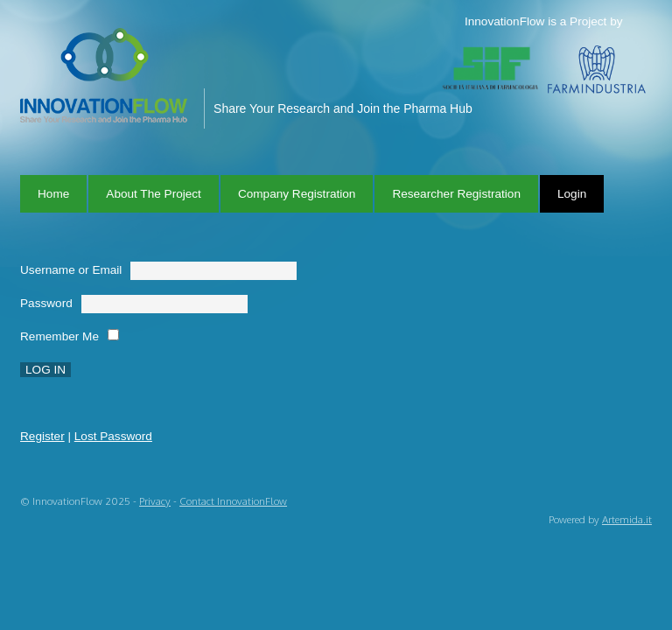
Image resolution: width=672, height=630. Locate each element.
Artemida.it (627, 519)
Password (46, 303)
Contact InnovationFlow (233, 501)
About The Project (154, 194)
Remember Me (59, 336)
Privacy (155, 501)
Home (53, 194)
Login (572, 194)
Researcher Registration (456, 194)
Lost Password (113, 436)
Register (42, 436)
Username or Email (71, 270)
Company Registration (297, 194)
